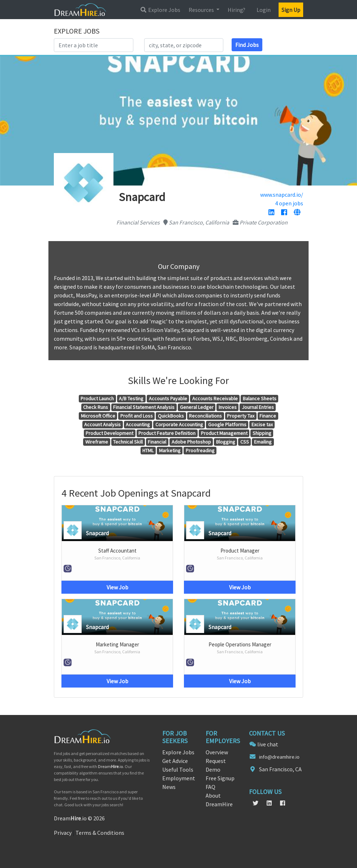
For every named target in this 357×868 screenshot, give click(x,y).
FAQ (210, 787)
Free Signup (220, 778)
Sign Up (291, 10)
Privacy (63, 833)
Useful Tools (178, 769)
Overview (217, 752)
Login (264, 10)
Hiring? (236, 10)
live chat (268, 744)
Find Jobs (247, 45)
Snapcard (97, 533)
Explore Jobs (160, 10)
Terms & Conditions (100, 833)
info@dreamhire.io (279, 757)
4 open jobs (289, 203)
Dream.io (110, 766)
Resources (202, 10)
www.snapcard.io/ (282, 195)
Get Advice (175, 761)
